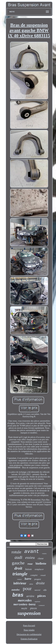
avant (32, 552)
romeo (19, 579)
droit (18, 568)
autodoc (16, 590)
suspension (29, 613)
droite (40, 583)
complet (34, 575)
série (31, 584)
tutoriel (37, 590)
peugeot (38, 579)
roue (30, 564)
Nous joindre (29, 630)
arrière (30, 596)
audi (18, 557)
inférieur (20, 583)
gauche (18, 563)
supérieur (37, 602)
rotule (16, 552)
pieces (34, 608)
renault (43, 575)
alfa (45, 590)
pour (27, 588)
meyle (24, 608)
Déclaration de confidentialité (29, 634)
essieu (30, 558)
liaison (28, 569)
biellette (41, 564)
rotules (44, 553)
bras (18, 595)
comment (42, 605)
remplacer (39, 569)
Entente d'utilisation (29, 639)
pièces (42, 596)
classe (41, 558)
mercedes (25, 600)
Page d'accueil (29, 626)
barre (28, 579)
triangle (20, 574)
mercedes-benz (25, 605)
